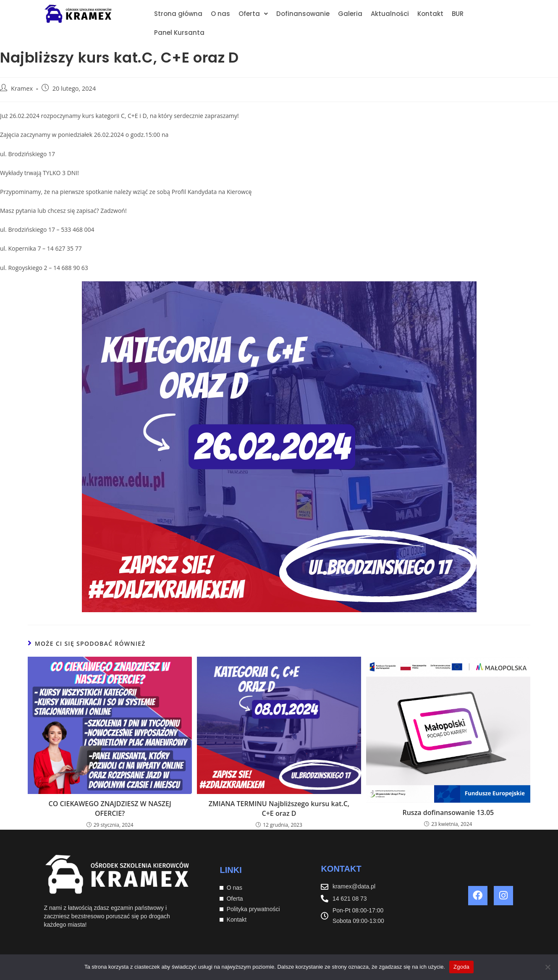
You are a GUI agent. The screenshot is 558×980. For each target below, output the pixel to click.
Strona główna (178, 14)
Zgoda (461, 967)
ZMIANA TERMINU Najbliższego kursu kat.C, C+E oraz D (279, 808)
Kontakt (430, 14)
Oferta (253, 14)
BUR (458, 14)
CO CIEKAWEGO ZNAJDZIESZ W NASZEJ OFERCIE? (110, 808)
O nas (220, 14)
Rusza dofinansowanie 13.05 (448, 812)
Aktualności (390, 14)
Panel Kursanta (179, 33)
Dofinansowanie (303, 14)
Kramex (22, 88)
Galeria (350, 14)
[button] (253, 14)
